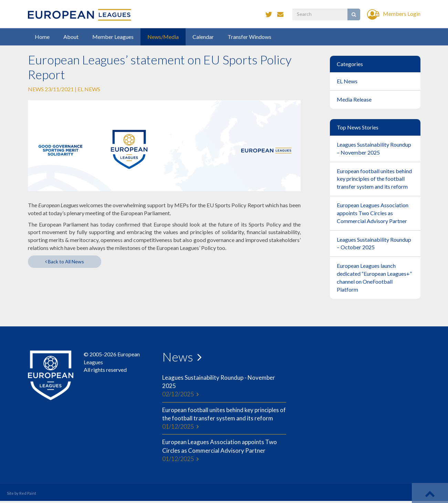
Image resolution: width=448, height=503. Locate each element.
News (178, 357)
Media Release (354, 99)
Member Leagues (113, 37)
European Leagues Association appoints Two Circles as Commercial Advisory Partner (224, 451)
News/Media (163, 37)
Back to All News (65, 261)
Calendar (203, 37)
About (71, 37)
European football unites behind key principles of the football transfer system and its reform (224, 419)
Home (42, 37)
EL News (89, 89)
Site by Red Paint (22, 493)
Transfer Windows (249, 37)
